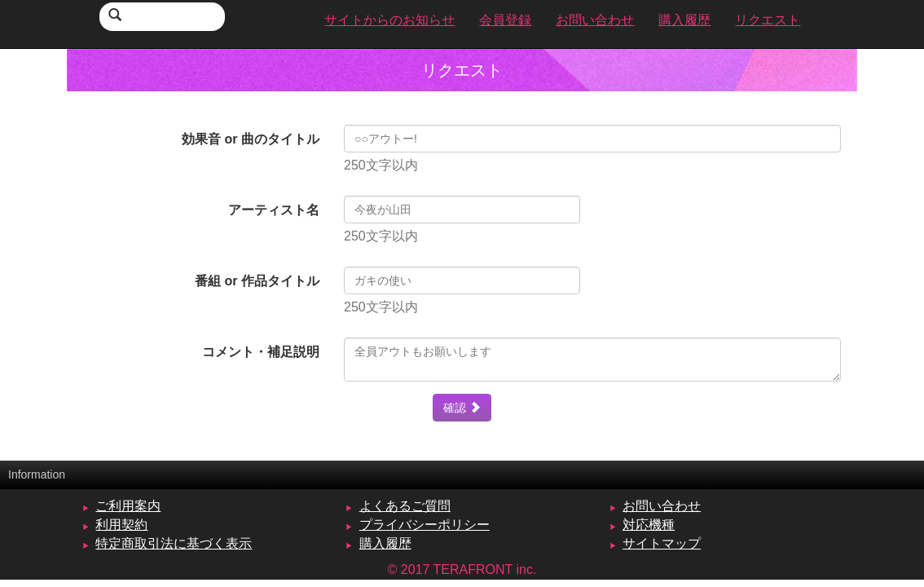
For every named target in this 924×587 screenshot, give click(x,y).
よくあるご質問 (405, 506)
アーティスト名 (274, 210)
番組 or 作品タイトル (257, 281)
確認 (462, 408)
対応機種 (649, 525)
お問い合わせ (662, 506)
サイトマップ (662, 543)
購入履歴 (385, 543)
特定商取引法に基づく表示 (174, 543)
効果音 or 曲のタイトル (251, 139)
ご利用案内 (128, 506)
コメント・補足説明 (261, 352)
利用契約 (121, 525)
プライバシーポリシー (425, 525)
